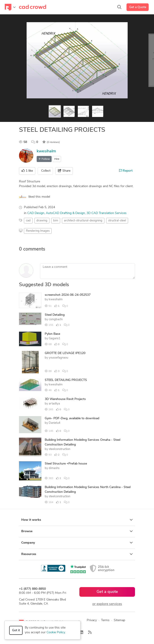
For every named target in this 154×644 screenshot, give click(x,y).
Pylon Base (52, 334)
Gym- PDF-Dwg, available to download (72, 418)
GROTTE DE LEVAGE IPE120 (65, 353)
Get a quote (107, 592)
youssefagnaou (58, 358)
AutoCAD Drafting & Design (65, 213)
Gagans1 (55, 338)
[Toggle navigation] (10, 7)
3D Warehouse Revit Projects (65, 399)
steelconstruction (59, 449)
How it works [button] (77, 520)
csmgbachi (56, 319)
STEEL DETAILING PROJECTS (66, 380)
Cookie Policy (56, 632)
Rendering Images (38, 231)
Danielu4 (55, 423)
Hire (57, 159)
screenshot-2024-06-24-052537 (68, 295)
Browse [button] (77, 531)
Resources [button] (77, 554)
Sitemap (119, 620)
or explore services (107, 604)
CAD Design (36, 213)
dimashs (54, 468)
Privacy (92, 620)
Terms (105, 620)
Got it (16, 630)
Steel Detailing (55, 315)
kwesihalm (46, 151)
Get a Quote (138, 7)
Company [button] (77, 543)
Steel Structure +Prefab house (66, 464)
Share (64, 171)
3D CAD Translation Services (107, 213)
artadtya (54, 404)
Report (126, 171)
